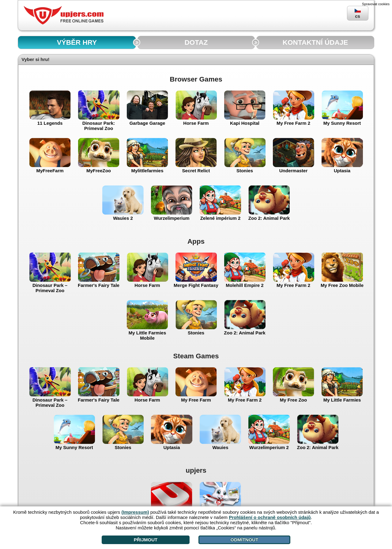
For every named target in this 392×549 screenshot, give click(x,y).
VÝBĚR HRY (77, 42)
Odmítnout (244, 540)
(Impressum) (135, 512)
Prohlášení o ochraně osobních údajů (270, 517)
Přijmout (146, 540)
